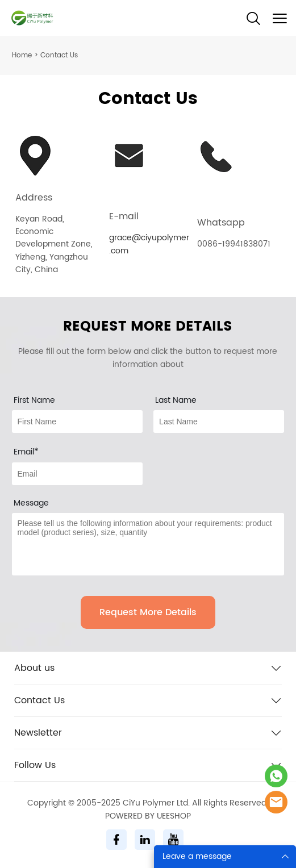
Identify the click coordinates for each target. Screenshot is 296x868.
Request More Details (148, 612)
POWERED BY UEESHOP (148, 816)
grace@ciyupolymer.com (149, 244)
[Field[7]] (77, 422)
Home (22, 55)
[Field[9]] (77, 474)
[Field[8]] (219, 422)
